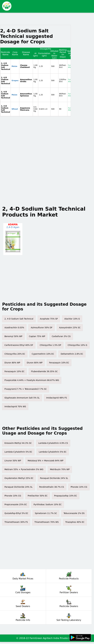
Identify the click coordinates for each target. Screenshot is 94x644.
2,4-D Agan (13, 227)
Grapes (15, 81)
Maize (14, 66)
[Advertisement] (51, 5)
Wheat (15, 109)
